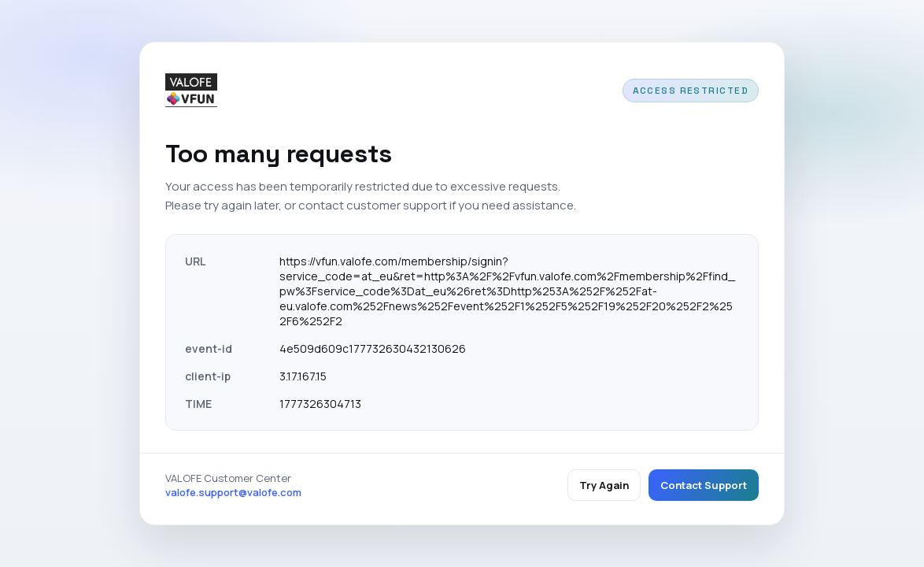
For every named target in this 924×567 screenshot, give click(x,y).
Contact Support (704, 485)
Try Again (604, 485)
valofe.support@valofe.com (233, 492)
